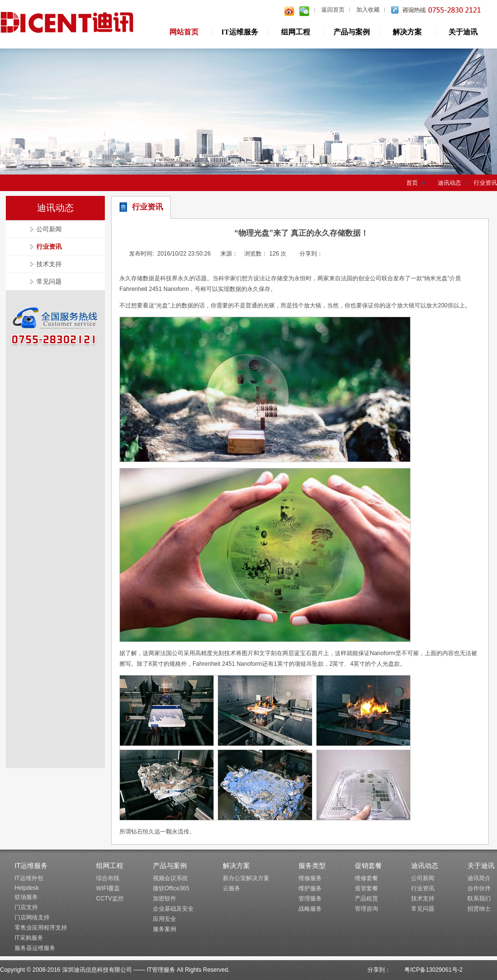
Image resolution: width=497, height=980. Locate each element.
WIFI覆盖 (108, 888)
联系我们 (479, 899)
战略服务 (310, 909)
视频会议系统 (170, 878)
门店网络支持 (32, 917)
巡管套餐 (366, 888)
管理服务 (310, 899)
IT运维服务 (240, 32)
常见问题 (49, 281)
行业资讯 (49, 247)
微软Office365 (171, 888)
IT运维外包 (29, 878)
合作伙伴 (479, 888)
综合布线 (108, 878)
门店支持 (26, 907)
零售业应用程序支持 (41, 928)
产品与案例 (352, 32)
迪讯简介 (479, 878)
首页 (412, 183)
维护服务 (310, 888)
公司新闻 (49, 229)
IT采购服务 (29, 938)
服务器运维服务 (35, 948)
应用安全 (165, 919)
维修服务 (310, 878)
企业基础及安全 (173, 909)
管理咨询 (366, 909)
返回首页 (333, 10)
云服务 (232, 888)
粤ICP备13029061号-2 (433, 970)
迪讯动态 (449, 183)
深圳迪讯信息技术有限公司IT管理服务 (68, 24)
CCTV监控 (110, 899)
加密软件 (165, 899)
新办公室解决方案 (246, 878)
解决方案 (407, 32)
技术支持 (49, 264)
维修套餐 (366, 878)
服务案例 (165, 929)
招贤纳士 (479, 909)
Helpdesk (27, 888)
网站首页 (184, 32)
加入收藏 (368, 10)
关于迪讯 (463, 32)
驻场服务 (26, 897)
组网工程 (296, 32)
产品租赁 (366, 899)
